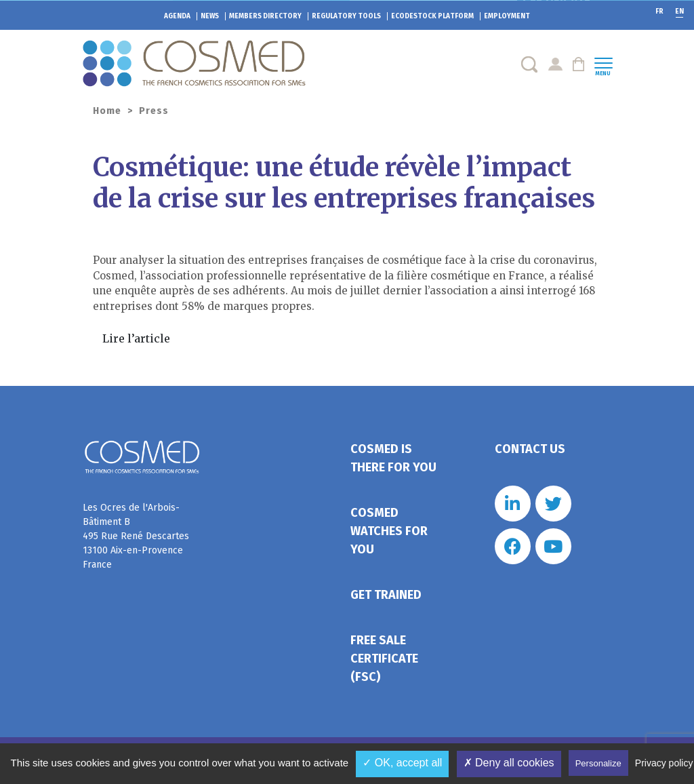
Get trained (386, 595)
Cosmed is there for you (393, 458)
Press (154, 111)
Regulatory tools (346, 16)
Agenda (177, 16)
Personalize (598, 763)
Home (107, 111)
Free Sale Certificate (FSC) (384, 659)
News (210, 16)
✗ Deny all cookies (509, 763)
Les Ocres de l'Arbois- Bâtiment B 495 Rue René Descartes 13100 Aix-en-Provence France (136, 536)
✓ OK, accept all (402, 763)
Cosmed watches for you (389, 531)
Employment (507, 16)
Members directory (265, 16)
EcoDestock (432, 16)
